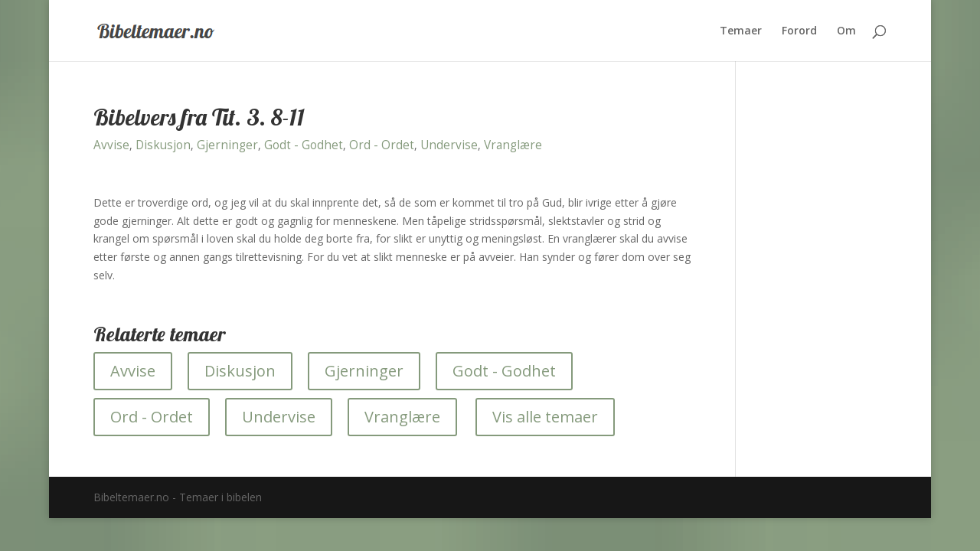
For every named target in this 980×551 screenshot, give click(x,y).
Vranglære (513, 145)
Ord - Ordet (382, 145)
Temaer (741, 31)
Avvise (111, 145)
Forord (799, 31)
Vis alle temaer (545, 417)
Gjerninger (227, 145)
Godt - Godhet (304, 145)
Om (846, 31)
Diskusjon (163, 145)
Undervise (449, 145)
